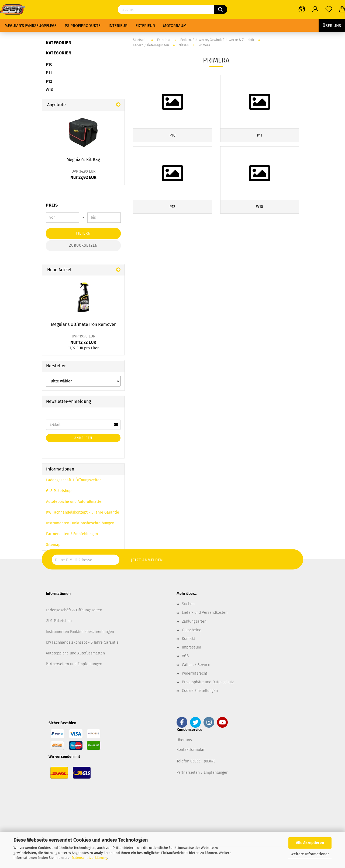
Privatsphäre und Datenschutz (208, 682)
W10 (49, 90)
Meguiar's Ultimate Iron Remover (83, 324)
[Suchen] (220, 9)
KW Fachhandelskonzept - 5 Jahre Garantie (83, 512)
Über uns (332, 26)
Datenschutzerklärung (89, 858)
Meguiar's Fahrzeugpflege (31, 26)
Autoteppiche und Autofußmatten (75, 502)
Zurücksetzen (83, 245)
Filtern (83, 233)
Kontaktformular (191, 750)
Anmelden (83, 438)
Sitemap (53, 545)
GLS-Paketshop (59, 621)
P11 (49, 73)
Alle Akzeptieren (310, 843)
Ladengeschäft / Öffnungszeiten (74, 480)
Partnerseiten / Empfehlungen (72, 534)
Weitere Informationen (310, 854)
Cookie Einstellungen (200, 691)
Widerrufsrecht (195, 673)
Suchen (188, 604)
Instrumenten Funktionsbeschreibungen (80, 523)
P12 (49, 81)
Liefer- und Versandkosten (205, 613)
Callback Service (196, 665)
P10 (49, 64)
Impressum (192, 647)
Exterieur (145, 26)
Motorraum (175, 26)
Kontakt (189, 639)
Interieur (118, 26)
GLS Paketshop (59, 491)
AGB (185, 656)
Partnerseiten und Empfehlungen (74, 664)
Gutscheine (192, 630)
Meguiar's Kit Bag (83, 160)
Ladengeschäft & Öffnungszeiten (74, 610)
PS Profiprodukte (83, 26)
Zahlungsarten (194, 621)
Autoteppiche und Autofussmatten (75, 653)
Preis (52, 205)
